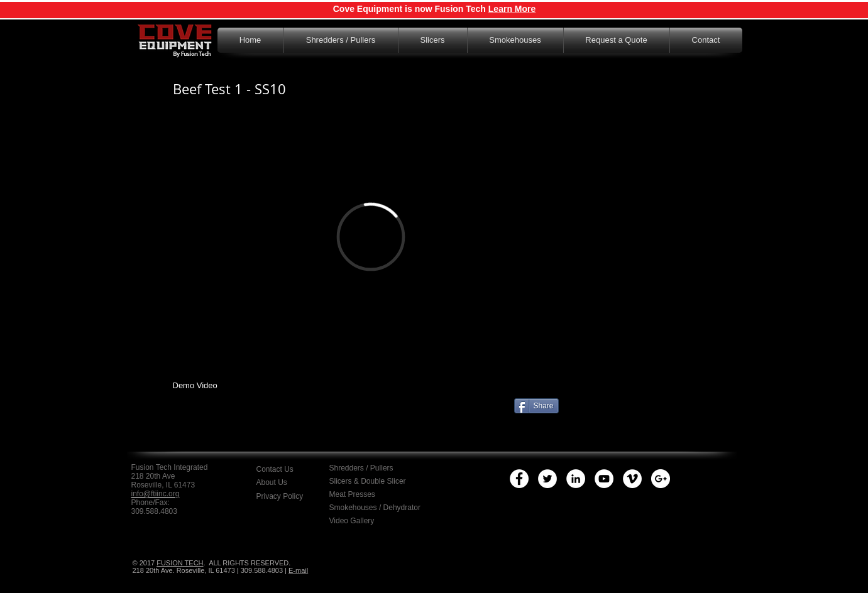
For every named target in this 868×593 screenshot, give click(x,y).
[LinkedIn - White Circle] (576, 479)
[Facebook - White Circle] (519, 479)
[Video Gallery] (362, 521)
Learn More (512, 9)
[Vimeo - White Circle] (632, 479)
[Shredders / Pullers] (370, 468)
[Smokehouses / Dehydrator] (377, 508)
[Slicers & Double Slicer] (369, 481)
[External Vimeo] (371, 237)
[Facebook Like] (255, 430)
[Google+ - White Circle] (661, 479)
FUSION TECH (180, 563)
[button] (289, 496)
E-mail (298, 570)
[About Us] (283, 482)
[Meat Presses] (361, 494)
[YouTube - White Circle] (604, 479)
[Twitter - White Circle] (547, 479)
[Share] (536, 406)
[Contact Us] (291, 469)
